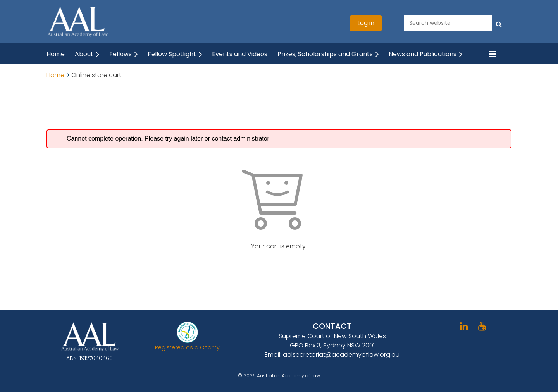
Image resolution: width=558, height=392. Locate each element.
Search (499, 22)
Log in (366, 23)
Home (55, 75)
